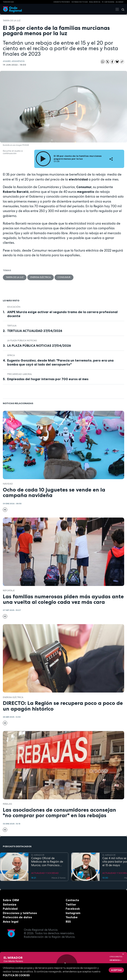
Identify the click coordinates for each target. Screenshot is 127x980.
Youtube (72, 917)
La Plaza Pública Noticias (22, 340)
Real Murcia (95, 2)
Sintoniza (10, 904)
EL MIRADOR (38, 855)
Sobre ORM (11, 900)
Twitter (71, 904)
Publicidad (10, 909)
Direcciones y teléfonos (20, 913)
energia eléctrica (41, 277)
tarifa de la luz (12, 21)
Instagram (73, 913)
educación (14, 307)
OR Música (116, 960)
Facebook (73, 909)
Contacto (72, 900)
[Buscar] (122, 9)
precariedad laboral (20, 374)
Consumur (64, 277)
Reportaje (9, 591)
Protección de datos (17, 917)
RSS (68, 922)
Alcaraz (120, 2)
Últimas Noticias (80, 2)
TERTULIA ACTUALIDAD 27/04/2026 (35, 331)
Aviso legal (11, 922)
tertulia (12, 326)
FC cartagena (108, 2)
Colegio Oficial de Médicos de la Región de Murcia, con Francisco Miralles (47, 862)
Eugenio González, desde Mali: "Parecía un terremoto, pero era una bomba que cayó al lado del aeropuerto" (60, 362)
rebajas (7, 804)
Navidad (8, 484)
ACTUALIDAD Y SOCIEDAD (45, 873)
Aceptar (116, 970)
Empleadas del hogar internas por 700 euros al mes (48, 379)
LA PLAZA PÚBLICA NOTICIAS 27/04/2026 (39, 346)
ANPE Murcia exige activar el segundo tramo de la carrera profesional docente (62, 314)
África (11, 355)
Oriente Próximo (62, 2)
